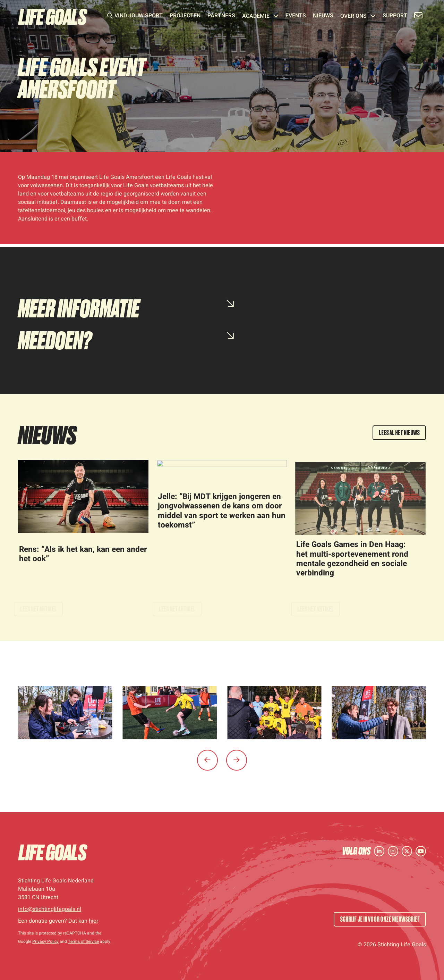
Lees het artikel (38, 606)
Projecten (185, 16)
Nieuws (323, 16)
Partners (221, 16)
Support (395, 16)
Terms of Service (83, 941)
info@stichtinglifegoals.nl (50, 909)
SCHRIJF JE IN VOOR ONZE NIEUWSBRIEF (380, 919)
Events (296, 16)
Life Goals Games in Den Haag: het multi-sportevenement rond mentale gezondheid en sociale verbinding (352, 566)
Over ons (358, 16)
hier (93, 921)
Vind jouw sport (139, 16)
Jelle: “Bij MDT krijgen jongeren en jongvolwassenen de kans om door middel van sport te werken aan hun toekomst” (222, 518)
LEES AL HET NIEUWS (399, 433)
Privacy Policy (45, 941)
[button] (207, 760)
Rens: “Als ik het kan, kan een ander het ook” (83, 561)
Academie (260, 16)
